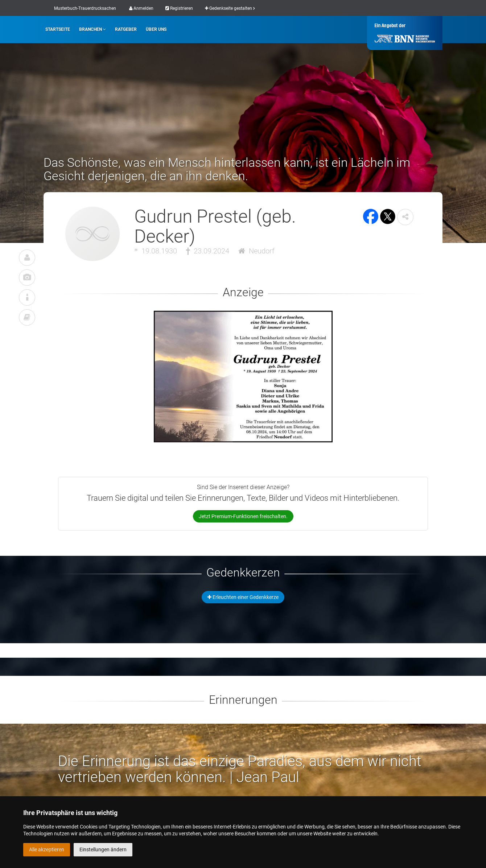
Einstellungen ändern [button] (103, 850)
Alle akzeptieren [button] (47, 850)
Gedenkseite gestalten (230, 8)
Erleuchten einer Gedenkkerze (243, 597)
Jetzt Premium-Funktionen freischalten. (243, 516)
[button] (405, 217)
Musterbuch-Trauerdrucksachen (85, 8)
